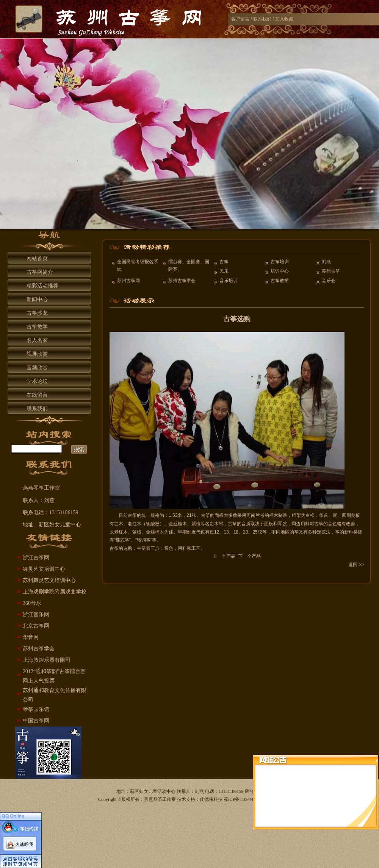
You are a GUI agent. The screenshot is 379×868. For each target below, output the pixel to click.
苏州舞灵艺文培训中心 (49, 580)
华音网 (31, 637)
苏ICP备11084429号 (243, 799)
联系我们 (262, 19)
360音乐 (32, 603)
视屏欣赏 (37, 354)
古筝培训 (280, 262)
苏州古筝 (331, 271)
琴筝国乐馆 (36, 709)
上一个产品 (224, 556)
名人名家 (37, 340)
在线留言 (37, 395)
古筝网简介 (40, 272)
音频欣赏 (37, 368)
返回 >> (356, 565)
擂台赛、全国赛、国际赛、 (189, 265)
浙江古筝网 (36, 558)
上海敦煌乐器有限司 (47, 660)
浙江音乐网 (36, 615)
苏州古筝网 (128, 281)
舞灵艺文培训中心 (44, 569)
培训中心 (280, 271)
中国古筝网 (36, 721)
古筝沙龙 (37, 313)
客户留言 (240, 19)
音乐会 (329, 281)
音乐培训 (229, 281)
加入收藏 (284, 19)
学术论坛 (37, 381)
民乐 (224, 271)
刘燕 (326, 262)
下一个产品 (249, 556)
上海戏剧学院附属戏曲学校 (55, 592)
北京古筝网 (36, 626)
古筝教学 (37, 327)
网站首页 (37, 258)
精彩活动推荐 (42, 286)
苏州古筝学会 (39, 649)
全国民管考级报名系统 (138, 265)
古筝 (224, 262)
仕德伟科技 (211, 799)
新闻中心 (37, 299)
